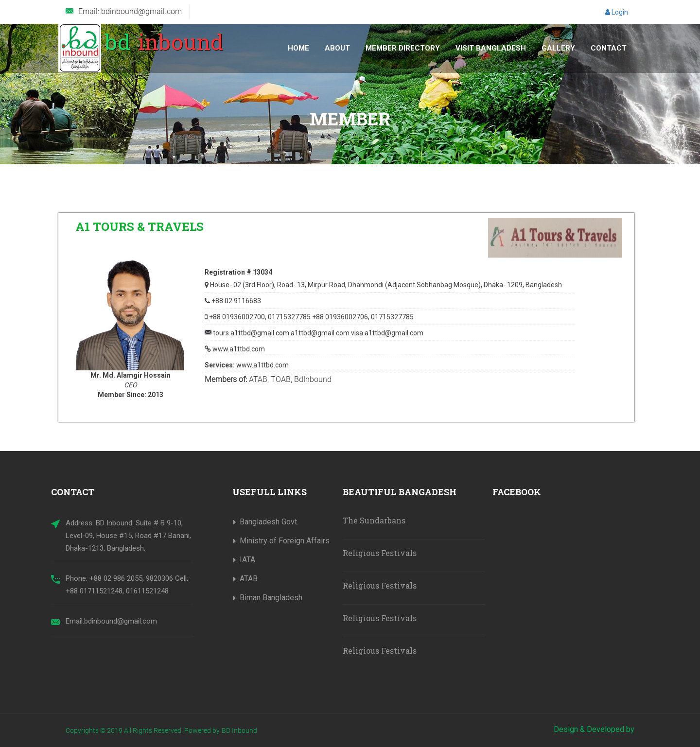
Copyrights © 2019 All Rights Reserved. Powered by (143, 730)
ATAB (249, 579)
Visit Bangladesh (491, 48)
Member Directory (403, 48)
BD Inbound (239, 730)
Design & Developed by (594, 729)
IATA (247, 560)
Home (298, 48)
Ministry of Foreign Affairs (285, 541)
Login (617, 12)
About (337, 48)
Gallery (558, 48)
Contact (609, 48)
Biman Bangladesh (271, 598)
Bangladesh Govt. (269, 522)
